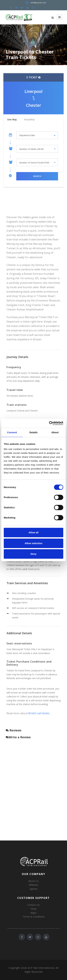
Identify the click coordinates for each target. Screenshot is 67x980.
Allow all (34, 532)
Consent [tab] (12, 432)
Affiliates (33, 885)
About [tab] (55, 432)
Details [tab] (33, 432)
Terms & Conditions (34, 917)
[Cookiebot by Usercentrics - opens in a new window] (49, 423)
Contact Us (33, 905)
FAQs (34, 909)
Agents (34, 889)
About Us (33, 881)
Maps (33, 913)
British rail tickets (39, 713)
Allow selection (33, 543)
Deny (34, 554)
